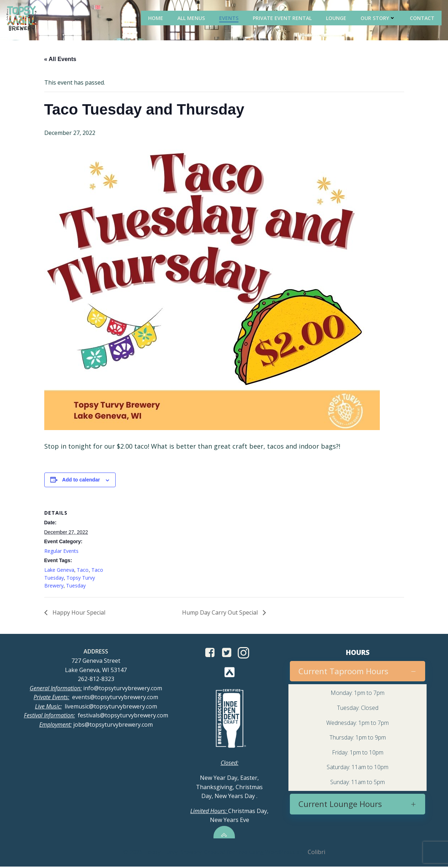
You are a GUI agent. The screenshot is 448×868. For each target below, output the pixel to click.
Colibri (316, 854)
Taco (83, 570)
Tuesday (76, 586)
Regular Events (61, 551)
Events (230, 18)
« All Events (60, 60)
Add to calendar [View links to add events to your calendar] (81, 480)
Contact (423, 18)
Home (157, 18)
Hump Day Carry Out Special (221, 613)
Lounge (337, 18)
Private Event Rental (283, 18)
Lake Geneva (59, 570)
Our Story (379, 18)
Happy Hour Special (78, 613)
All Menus (192, 18)
